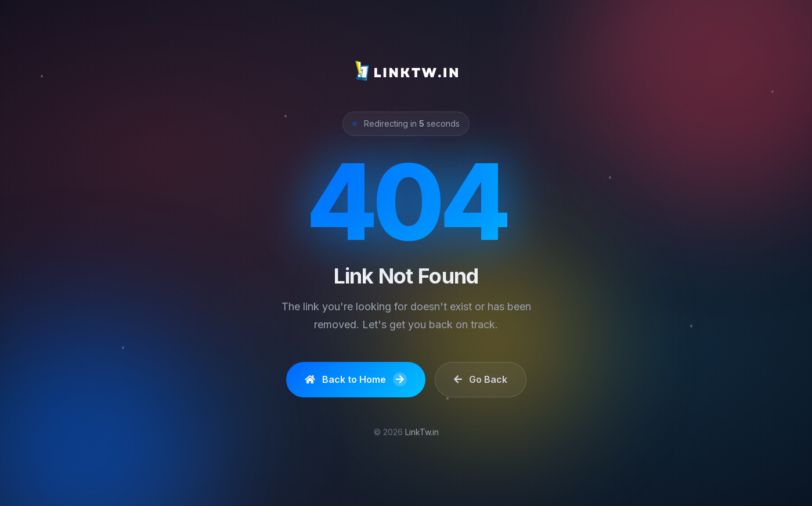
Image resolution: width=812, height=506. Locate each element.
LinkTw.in (422, 432)
